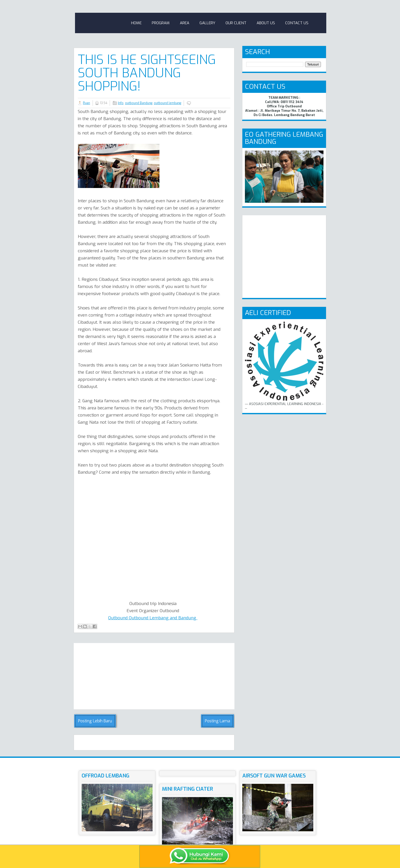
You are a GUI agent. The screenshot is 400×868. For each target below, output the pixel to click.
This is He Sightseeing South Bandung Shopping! (147, 73)
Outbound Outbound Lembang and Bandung (153, 618)
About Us (266, 23)
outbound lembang (167, 103)
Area (185, 23)
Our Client (236, 23)
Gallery (207, 23)
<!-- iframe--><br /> (173, 537)
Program (161, 23)
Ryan (86, 103)
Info (121, 103)
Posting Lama (217, 721)
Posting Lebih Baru (95, 721)
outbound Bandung (139, 103)
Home (136, 23)
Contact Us (297, 23)
